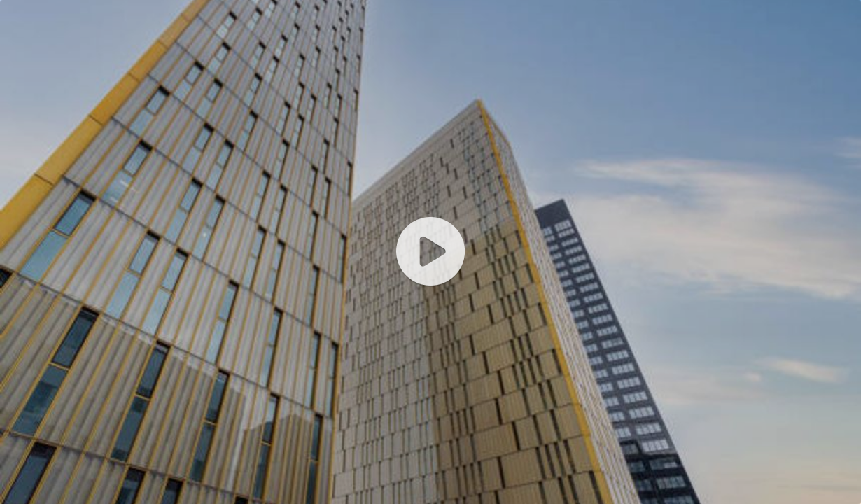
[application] (430, 252)
